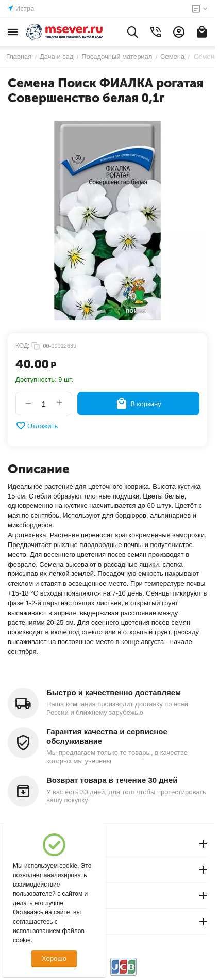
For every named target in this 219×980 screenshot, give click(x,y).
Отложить (37, 426)
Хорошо (54, 959)
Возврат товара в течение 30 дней (112, 780)
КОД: (22, 346)
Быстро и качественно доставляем (114, 692)
